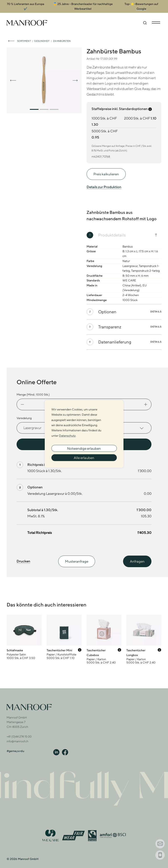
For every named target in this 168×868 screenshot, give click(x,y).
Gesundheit (42, 38)
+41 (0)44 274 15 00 (19, 734)
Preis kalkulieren (106, 171)
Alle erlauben (84, 458)
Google (141, 6)
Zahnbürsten (62, 38)
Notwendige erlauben (84, 448)
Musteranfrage (77, 558)
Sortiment (24, 38)
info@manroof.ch (18, 738)
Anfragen (137, 558)
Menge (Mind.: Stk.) (33, 392)
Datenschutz (67, 435)
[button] (34, 106)
